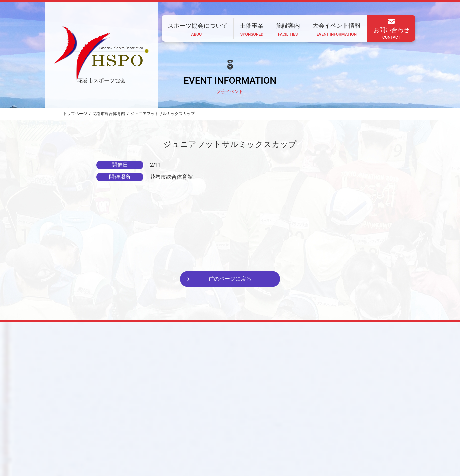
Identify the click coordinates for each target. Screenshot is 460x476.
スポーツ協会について (191, 432)
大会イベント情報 (299, 432)
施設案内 (261, 432)
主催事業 (232, 432)
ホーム (151, 432)
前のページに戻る (230, 279)
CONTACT (140, 450)
